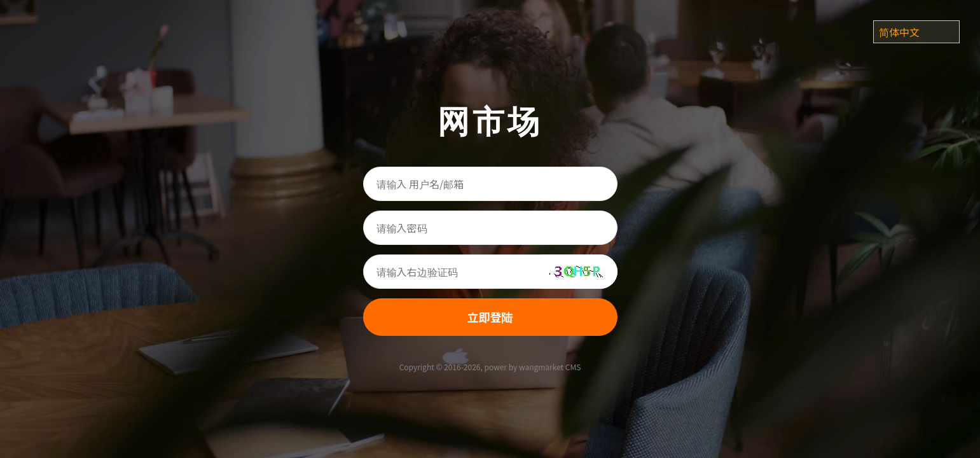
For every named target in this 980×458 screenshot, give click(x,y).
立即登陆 (490, 317)
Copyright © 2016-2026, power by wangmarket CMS (490, 367)
